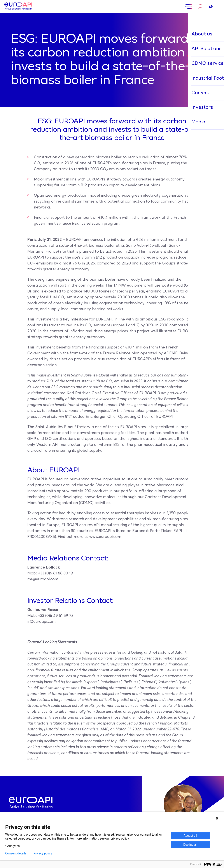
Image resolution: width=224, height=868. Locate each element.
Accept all (190, 836)
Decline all (190, 845)
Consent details (16, 853)
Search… (200, 7)
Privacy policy (43, 853)
